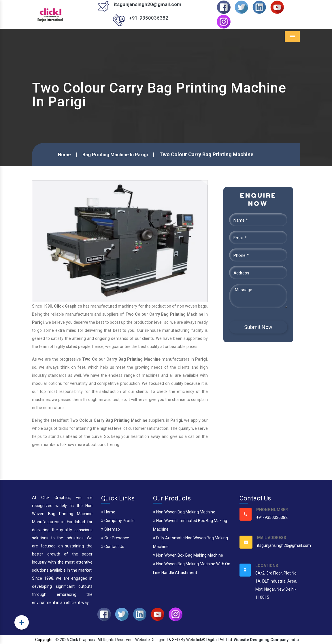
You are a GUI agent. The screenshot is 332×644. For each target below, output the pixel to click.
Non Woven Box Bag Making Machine (188, 555)
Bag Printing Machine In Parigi (115, 155)
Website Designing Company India (266, 640)
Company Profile (118, 521)
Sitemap (111, 529)
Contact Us (113, 547)
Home (64, 155)
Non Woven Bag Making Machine (184, 512)
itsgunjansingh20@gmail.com (148, 4)
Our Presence (115, 538)
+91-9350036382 (149, 18)
